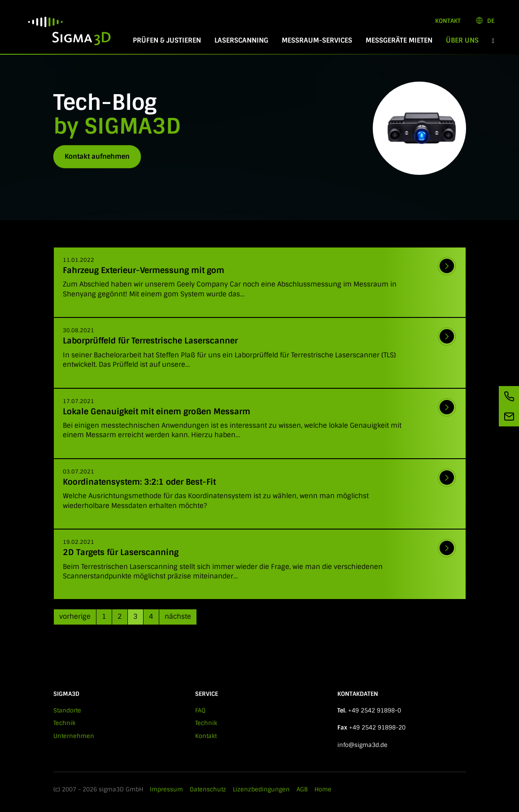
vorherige (75, 617)
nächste (178, 617)
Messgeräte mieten (399, 40)
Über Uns (466, 40)
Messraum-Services (317, 40)
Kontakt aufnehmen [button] (97, 156)
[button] (493, 41)
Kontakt (448, 21)
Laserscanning (241, 40)
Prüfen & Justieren (167, 40)
